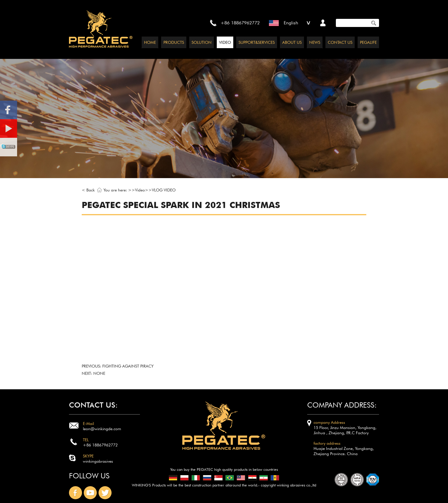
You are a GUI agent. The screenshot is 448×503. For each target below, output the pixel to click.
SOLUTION (202, 42)
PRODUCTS (174, 42)
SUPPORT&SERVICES (257, 42)
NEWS (315, 42)
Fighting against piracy (128, 366)
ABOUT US (292, 42)
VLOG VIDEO (164, 190)
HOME (150, 42)
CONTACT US (340, 42)
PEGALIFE (368, 42)
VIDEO (225, 42)
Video (140, 190)
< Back (88, 190)
